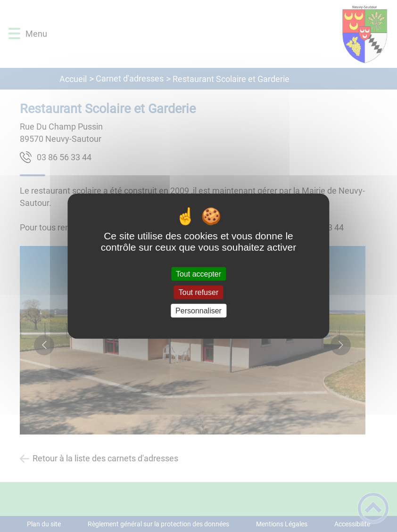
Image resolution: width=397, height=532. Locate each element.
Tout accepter (198, 274)
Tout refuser (198, 292)
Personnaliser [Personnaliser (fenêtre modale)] (198, 311)
